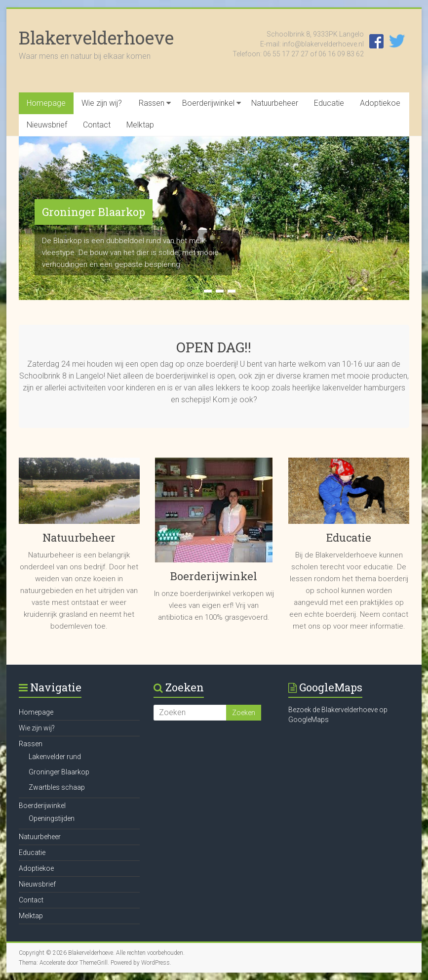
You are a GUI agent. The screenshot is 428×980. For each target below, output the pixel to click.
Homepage (46, 103)
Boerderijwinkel (208, 103)
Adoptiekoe (380, 103)
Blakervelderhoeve (96, 38)
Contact (97, 125)
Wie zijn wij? (102, 103)
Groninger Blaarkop (94, 212)
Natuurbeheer (275, 103)
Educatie (329, 103)
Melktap (140, 125)
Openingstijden (52, 818)
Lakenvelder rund (55, 757)
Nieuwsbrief (47, 125)
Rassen (152, 103)
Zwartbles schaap (57, 787)
